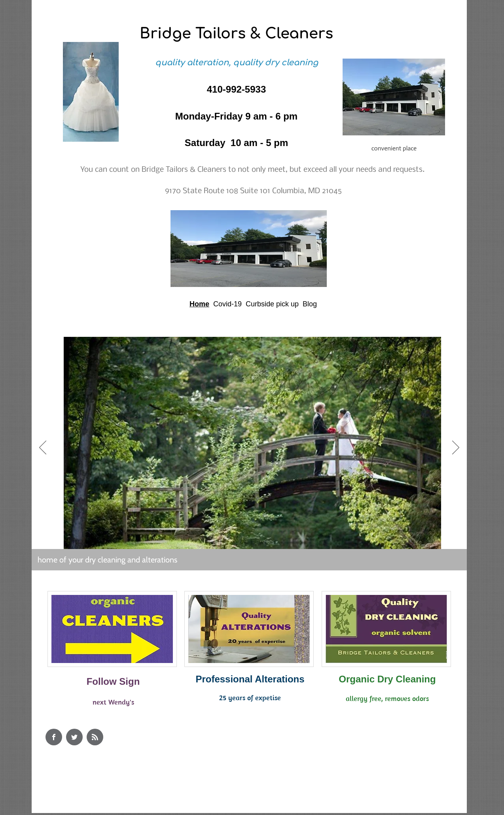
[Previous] (43, 448)
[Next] (456, 448)
